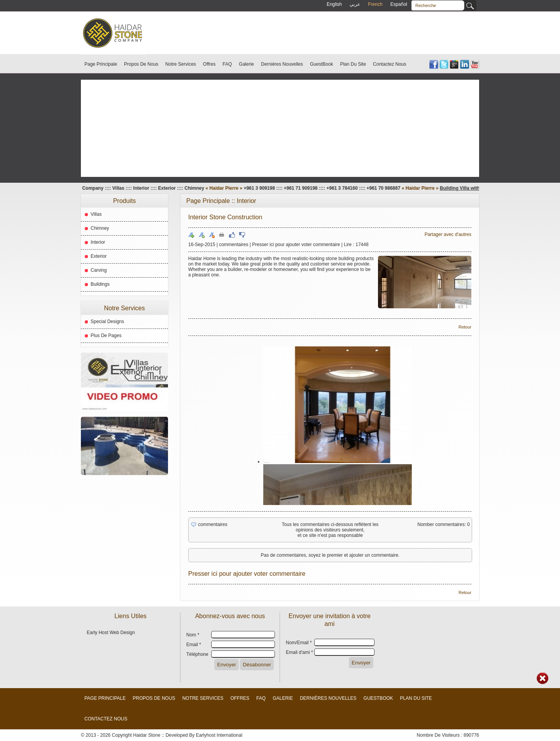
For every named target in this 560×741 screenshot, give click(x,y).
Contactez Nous (389, 64)
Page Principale (101, 64)
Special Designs (107, 322)
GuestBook (321, 64)
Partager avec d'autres (448, 234)
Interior (98, 242)
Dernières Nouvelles (282, 64)
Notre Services (181, 64)
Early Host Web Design (111, 633)
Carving (99, 270)
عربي (355, 4)
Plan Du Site (353, 64)
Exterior (99, 256)
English (334, 4)
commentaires (234, 245)
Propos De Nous (141, 64)
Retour (465, 327)
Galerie (246, 64)
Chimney (100, 228)
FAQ (227, 64)
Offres (209, 64)
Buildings (100, 284)
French (375, 4)
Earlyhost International (219, 735)
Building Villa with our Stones (477, 188)
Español (399, 4)
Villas (96, 214)
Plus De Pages (106, 336)
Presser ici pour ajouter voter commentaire (296, 245)
